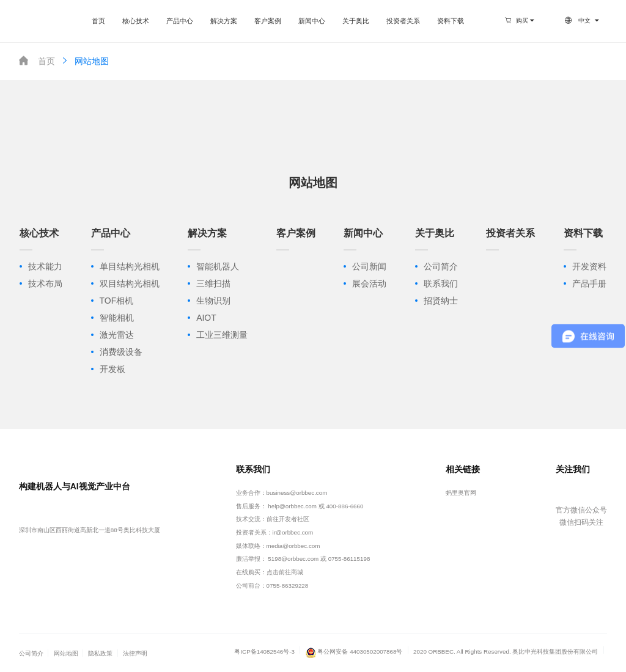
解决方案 (224, 21)
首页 (98, 21)
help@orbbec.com (292, 506)
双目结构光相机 (130, 283)
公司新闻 (369, 266)
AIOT (206, 318)
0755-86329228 (288, 586)
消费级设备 (121, 352)
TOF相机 (117, 301)
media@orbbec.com (293, 546)
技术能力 (45, 266)
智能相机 (117, 318)
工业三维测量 (222, 335)
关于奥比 (356, 21)
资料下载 (451, 21)
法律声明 (135, 653)
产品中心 (180, 21)
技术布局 (45, 283)
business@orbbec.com (297, 493)
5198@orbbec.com (293, 559)
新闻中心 (312, 21)
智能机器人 (218, 266)
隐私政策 (100, 653)
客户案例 (268, 21)
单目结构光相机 (130, 266)
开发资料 (589, 266)
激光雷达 (117, 335)
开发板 (112, 369)
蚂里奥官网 (461, 493)
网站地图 (84, 61)
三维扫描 (213, 283)
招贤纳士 (441, 301)
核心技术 (136, 21)
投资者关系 (403, 21)
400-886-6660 (344, 506)
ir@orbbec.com (293, 532)
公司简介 (441, 266)
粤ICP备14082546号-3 (264, 652)
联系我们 (441, 283)
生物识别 (213, 301)
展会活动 (369, 283)
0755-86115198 (349, 559)
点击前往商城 (285, 572)
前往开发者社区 (288, 519)
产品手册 (589, 283)
